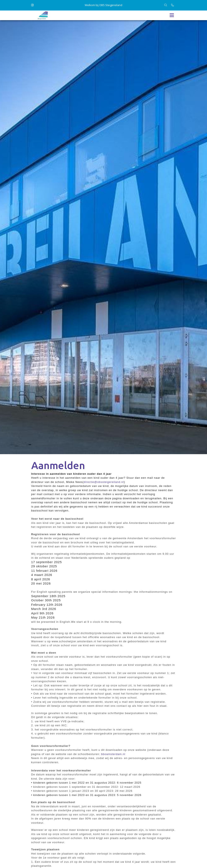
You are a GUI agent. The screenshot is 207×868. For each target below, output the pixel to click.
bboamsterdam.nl (113, 754)
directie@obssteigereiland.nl (104, 482)
